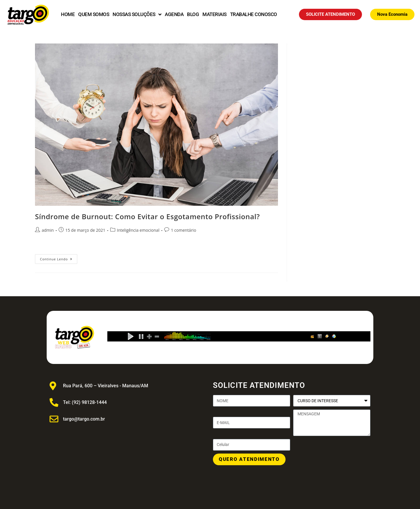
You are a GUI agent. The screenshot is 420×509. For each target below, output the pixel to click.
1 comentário (184, 230)
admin (48, 230)
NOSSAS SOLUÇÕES (137, 14)
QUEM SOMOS (94, 14)
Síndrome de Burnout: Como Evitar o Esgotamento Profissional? (147, 216)
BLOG (193, 14)
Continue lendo (59, 258)
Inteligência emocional (138, 230)
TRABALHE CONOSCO (254, 14)
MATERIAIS (215, 14)
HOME (68, 14)
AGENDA (174, 14)
